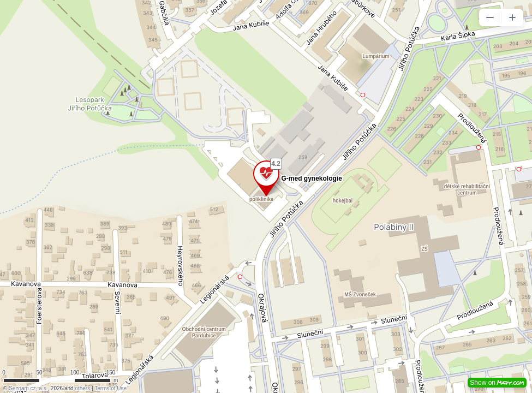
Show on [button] (497, 383)
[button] (490, 17)
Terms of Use (110, 388)
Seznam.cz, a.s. (28, 388)
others (82, 388)
